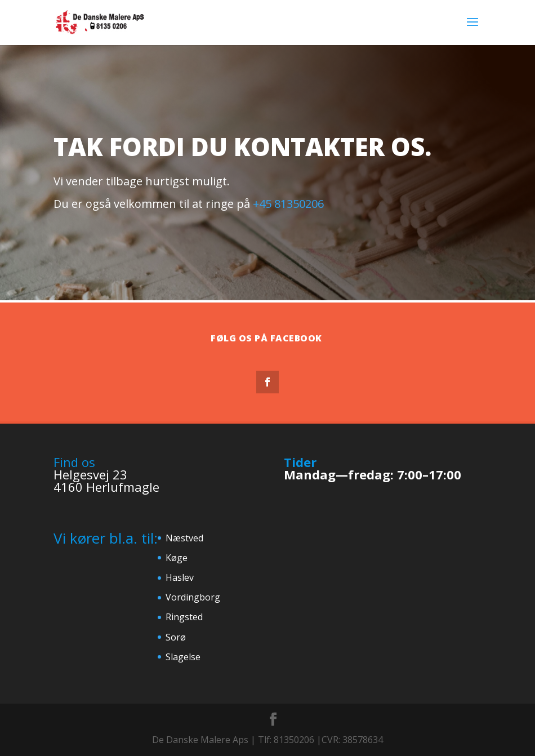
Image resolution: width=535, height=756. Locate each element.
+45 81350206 (288, 204)
